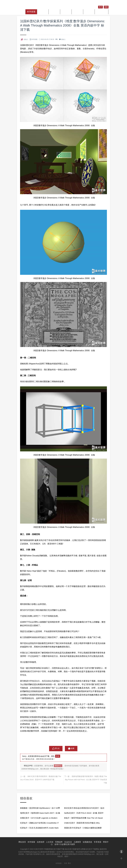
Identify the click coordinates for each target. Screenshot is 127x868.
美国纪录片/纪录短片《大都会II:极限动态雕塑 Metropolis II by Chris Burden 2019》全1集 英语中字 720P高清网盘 (84, 829)
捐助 (106, 7)
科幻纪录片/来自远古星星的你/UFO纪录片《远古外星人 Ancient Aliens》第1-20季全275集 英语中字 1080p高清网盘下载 (84, 809)
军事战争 (66, 12)
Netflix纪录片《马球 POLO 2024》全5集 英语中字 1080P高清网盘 (84, 814)
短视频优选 (102, 12)
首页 (22, 12)
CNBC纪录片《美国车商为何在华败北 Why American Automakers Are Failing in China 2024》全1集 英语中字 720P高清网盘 (82, 824)
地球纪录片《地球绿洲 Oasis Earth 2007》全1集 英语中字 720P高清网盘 (40, 814)
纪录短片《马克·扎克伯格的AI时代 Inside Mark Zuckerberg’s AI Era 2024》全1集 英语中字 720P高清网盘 (39, 829)
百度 (65, 863)
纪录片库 (92, 4)
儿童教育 (89, 12)
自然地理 (43, 12)
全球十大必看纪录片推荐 (65, 844)
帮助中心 (58, 766)
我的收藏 (92, 7)
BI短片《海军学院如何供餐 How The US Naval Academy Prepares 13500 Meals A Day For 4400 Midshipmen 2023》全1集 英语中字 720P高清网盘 (84, 819)
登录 (100, 4)
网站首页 (22, 842)
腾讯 (69, 863)
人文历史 (54, 12)
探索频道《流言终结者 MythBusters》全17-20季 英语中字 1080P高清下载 (40, 809)
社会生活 (77, 12)
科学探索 (31, 12)
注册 (106, 4)
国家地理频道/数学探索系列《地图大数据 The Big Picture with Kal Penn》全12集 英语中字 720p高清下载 (86, 780)
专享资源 (97, 842)
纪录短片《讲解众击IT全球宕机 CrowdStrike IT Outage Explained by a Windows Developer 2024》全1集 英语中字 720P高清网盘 (39, 824)
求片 (100, 7)
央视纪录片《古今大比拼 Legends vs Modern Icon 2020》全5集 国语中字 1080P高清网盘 (39, 819)
